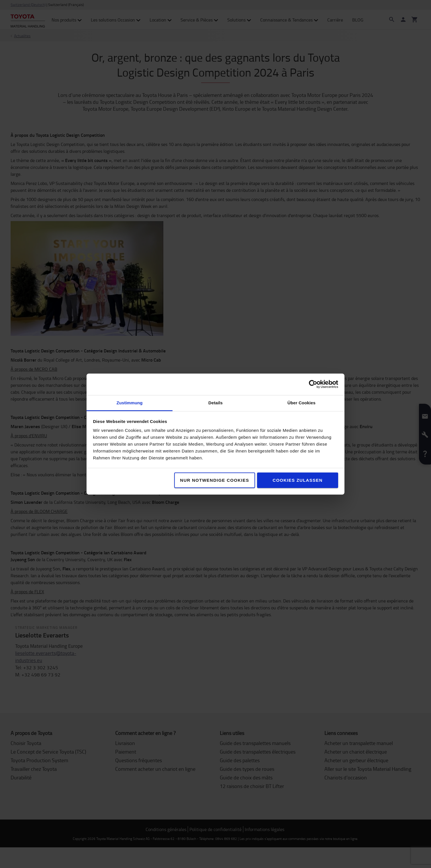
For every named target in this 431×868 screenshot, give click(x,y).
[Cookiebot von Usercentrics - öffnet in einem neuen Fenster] (313, 384)
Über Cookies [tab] (301, 402)
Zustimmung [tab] (130, 402)
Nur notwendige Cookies (214, 480)
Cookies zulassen (297, 480)
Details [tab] (215, 402)
